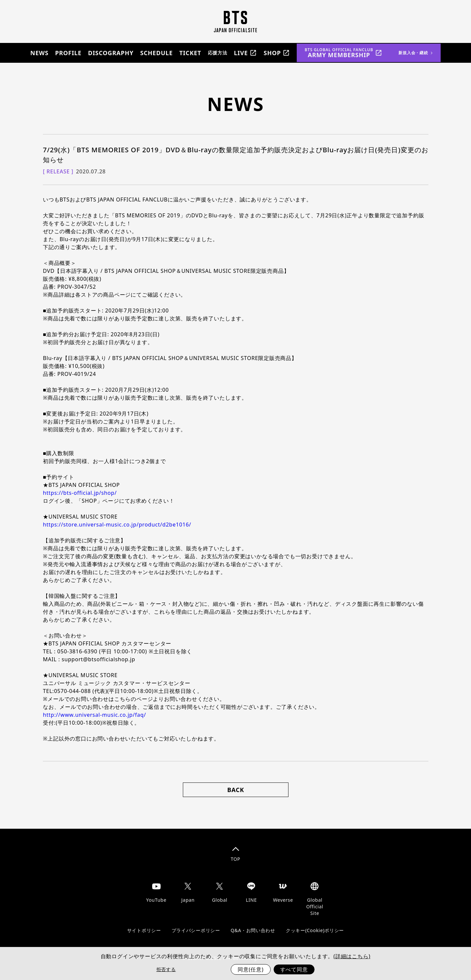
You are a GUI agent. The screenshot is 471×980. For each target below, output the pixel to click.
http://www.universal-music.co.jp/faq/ (94, 715)
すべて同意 (294, 969)
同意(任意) (251, 969)
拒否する (166, 969)
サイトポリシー (144, 930)
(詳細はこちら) (352, 956)
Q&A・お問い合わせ (253, 930)
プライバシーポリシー (196, 930)
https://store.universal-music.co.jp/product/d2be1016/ (117, 525)
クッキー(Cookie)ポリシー (315, 930)
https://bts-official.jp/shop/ (80, 493)
